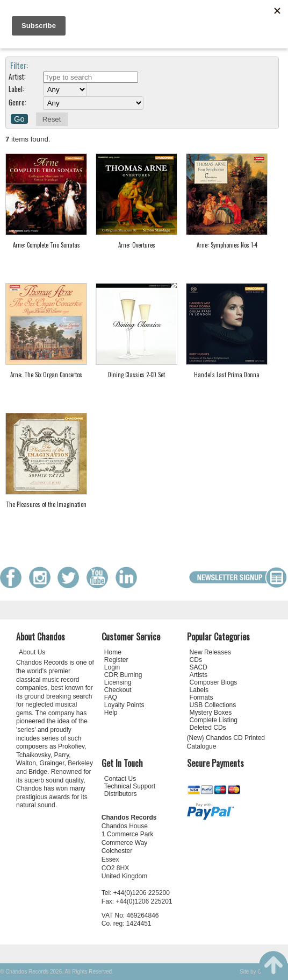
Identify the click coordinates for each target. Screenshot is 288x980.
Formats (201, 697)
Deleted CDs (208, 728)
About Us (32, 652)
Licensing (118, 682)
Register (116, 660)
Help (111, 713)
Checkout (118, 690)
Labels (199, 690)
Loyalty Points (124, 705)
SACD (199, 667)
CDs (196, 660)
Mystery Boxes (211, 713)
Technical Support (130, 786)
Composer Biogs (214, 682)
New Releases (210, 652)
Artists (199, 675)
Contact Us (120, 779)
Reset (52, 119)
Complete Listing (214, 720)
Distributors (121, 794)
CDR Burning (123, 675)
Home (113, 652)
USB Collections (213, 705)
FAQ (111, 697)
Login (112, 667)
